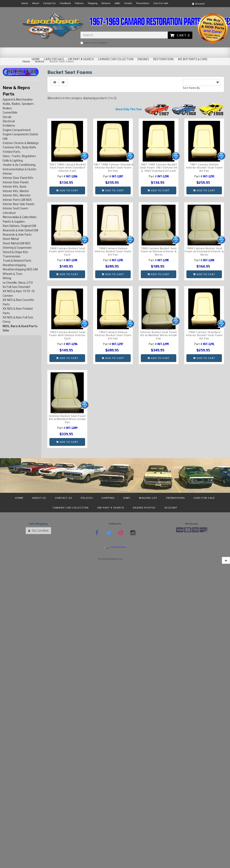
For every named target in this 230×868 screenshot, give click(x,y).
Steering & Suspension (17, 248)
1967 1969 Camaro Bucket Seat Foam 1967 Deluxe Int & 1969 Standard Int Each (159, 168)
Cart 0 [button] (180, 35)
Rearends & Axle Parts (17, 234)
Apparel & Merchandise (18, 99)
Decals (7, 117)
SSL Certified (38, 531)
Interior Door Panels (16, 182)
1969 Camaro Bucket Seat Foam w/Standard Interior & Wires (204, 251)
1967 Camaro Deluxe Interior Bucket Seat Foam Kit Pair (204, 168)
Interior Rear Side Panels (19, 204)
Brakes (7, 108)
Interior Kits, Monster (17, 195)
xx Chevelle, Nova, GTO (18, 283)
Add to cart (67, 190)
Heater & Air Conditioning (19, 165)
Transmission (11, 256)
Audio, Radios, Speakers (18, 104)
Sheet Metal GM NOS (17, 243)
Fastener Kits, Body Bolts (19, 147)
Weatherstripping (14, 265)
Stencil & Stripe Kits (15, 252)
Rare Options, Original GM (19, 226)
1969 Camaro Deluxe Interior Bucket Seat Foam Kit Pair (113, 335)
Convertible (10, 112)
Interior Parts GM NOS (17, 200)
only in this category (94, 43)
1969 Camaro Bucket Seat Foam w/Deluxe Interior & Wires (159, 251)
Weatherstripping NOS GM (20, 269)
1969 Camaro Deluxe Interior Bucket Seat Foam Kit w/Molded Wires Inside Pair (159, 333)
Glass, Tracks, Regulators (19, 156)
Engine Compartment (17, 130)
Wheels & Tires (13, 274)
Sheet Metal (11, 239)
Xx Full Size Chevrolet (16, 287)
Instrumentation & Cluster (20, 169)
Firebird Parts (11, 152)
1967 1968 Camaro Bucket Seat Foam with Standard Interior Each (67, 168)
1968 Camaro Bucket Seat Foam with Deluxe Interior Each (67, 251)
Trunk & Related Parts (17, 261)
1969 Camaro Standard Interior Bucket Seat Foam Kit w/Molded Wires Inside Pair (67, 417)
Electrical (9, 121)
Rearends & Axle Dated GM (20, 230)
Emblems (9, 125)
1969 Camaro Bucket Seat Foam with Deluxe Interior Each (67, 335)
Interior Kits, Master (16, 191)
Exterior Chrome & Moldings (21, 143)
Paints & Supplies (14, 221)
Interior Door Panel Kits (18, 178)
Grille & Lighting (13, 160)
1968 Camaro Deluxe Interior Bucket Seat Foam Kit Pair (113, 251)
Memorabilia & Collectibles (20, 217)
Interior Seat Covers (15, 208)
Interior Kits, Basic (15, 186)
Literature (9, 213)
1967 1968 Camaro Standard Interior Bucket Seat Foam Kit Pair (113, 168)
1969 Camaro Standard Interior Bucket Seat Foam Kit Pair (204, 335)
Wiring (7, 278)
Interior (7, 173)
